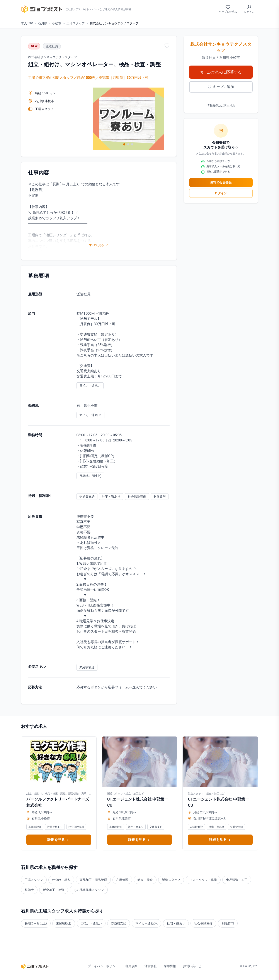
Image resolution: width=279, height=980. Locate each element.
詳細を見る (59, 840)
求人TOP (27, 23)
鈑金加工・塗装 (54, 890)
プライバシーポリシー (103, 966)
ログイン (221, 193)
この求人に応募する (221, 72)
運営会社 (151, 966)
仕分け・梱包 (61, 880)
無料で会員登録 (221, 182)
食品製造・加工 (237, 880)
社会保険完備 (203, 923)
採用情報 (170, 966)
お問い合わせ (192, 966)
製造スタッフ (171, 880)
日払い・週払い (91, 923)
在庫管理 (122, 880)
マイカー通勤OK (146, 923)
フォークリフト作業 (203, 880)
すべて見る (99, 245)
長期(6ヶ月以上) (36, 923)
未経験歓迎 (64, 923)
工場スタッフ (76, 23)
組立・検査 (145, 880)
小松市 (57, 23)
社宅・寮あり (176, 923)
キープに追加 (221, 87)
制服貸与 (228, 923)
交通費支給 (119, 923)
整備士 (29, 890)
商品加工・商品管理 (93, 880)
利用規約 (131, 966)
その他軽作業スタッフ (89, 890)
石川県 (43, 23)
